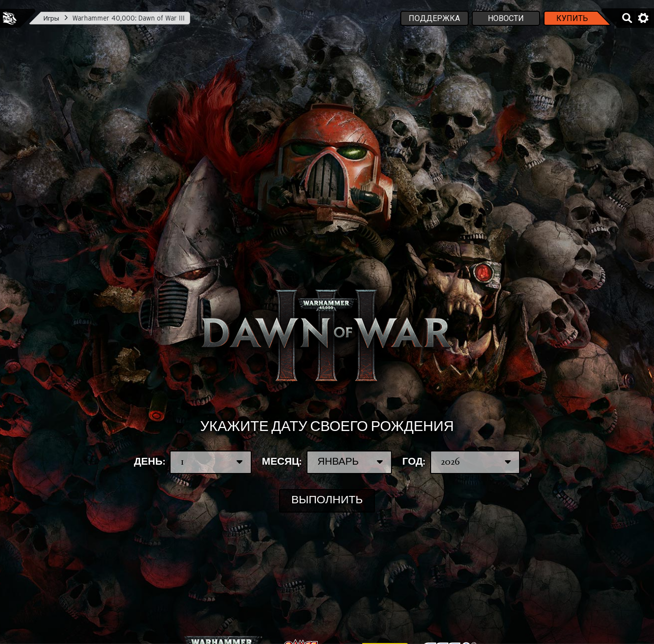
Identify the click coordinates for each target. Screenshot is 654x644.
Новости (506, 18)
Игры (51, 18)
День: (193, 462)
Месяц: (327, 462)
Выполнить (327, 501)
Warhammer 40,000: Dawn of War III (129, 18)
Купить (572, 18)
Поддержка (434, 18)
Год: (461, 462)
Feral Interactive (10, 18)
